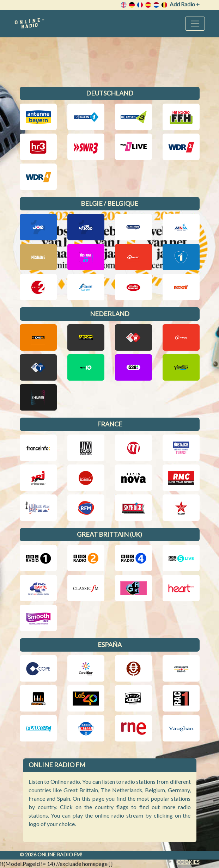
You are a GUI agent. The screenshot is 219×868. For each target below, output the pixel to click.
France (110, 424)
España (110, 645)
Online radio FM (59, 854)
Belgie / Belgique (109, 203)
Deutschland (110, 93)
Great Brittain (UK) (109, 534)
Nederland (110, 314)
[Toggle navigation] (195, 24)
